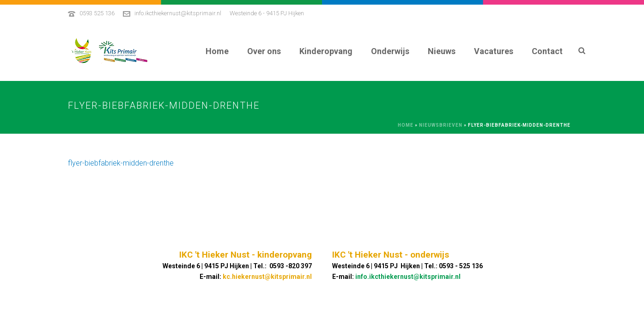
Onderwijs (390, 51)
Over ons (264, 51)
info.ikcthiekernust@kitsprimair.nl (178, 13)
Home (217, 51)
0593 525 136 (97, 13)
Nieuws (442, 51)
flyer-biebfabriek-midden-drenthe (121, 163)
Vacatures (494, 51)
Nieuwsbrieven (441, 125)
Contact (547, 51)
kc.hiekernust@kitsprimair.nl (267, 277)
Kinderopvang (326, 51)
